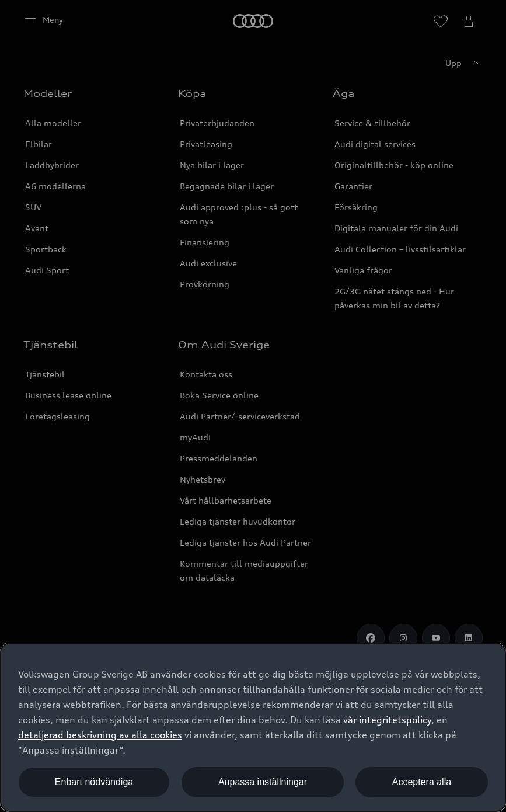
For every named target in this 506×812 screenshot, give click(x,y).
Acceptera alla (422, 782)
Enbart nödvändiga (94, 782)
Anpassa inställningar (263, 782)
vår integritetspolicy (387, 720)
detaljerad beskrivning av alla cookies (100, 735)
